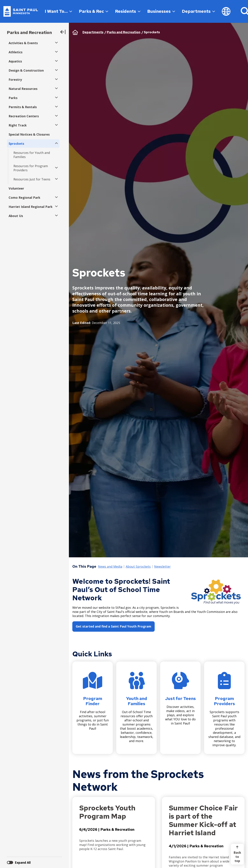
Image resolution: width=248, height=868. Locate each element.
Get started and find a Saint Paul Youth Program (113, 626)
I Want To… (58, 11)
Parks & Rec (94, 11)
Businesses (161, 11)
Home (75, 32)
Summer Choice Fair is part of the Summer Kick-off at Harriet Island (203, 820)
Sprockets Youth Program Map (107, 812)
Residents (128, 11)
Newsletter (162, 567)
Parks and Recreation (29, 33)
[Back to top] (237, 854)
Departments (198, 11)
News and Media (110, 567)
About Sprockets (138, 567)
